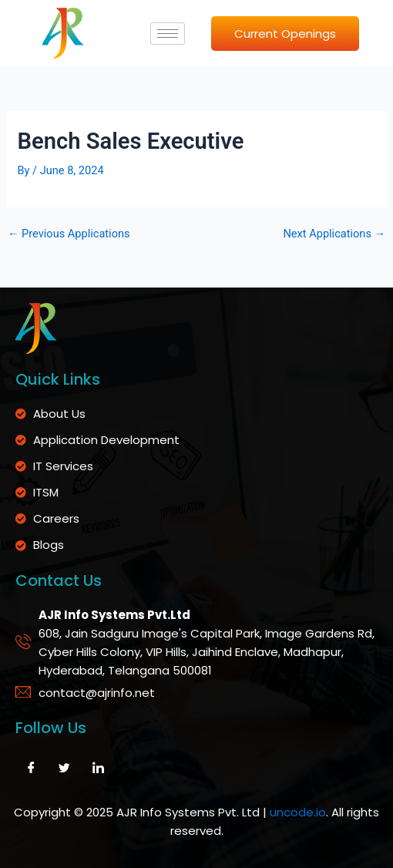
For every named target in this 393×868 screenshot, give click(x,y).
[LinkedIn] (98, 769)
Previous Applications (69, 234)
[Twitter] (65, 769)
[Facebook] (31, 769)
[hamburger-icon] (168, 34)
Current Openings (285, 34)
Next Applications (334, 234)
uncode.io (298, 812)
